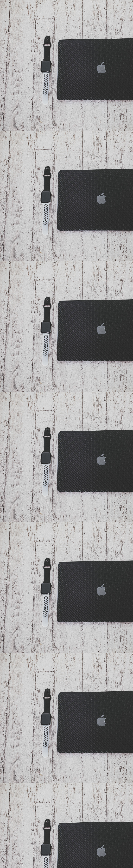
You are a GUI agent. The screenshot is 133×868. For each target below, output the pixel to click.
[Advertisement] (45, 179)
